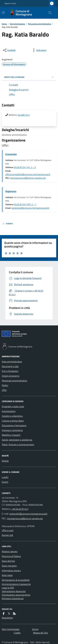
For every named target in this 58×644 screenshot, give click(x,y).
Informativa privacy (11, 570)
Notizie (5, 461)
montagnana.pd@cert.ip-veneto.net (28, 178)
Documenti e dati (10, 366)
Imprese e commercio (12, 430)
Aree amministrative (12, 362)
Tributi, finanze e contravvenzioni (18, 444)
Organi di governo (11, 376)
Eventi (5, 482)
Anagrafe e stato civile (13, 406)
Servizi (35, 629)
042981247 (24, 115)
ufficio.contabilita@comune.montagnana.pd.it (28, 174)
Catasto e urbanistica (12, 416)
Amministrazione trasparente (16, 584)
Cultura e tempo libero (13, 421)
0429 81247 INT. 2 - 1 (25, 204)
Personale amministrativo (40, 24)
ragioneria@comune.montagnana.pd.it (30, 208)
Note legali (7, 575)
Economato (11, 154)
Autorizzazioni (9, 411)
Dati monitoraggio (11, 629)
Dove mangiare (9, 566)
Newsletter (7, 618)
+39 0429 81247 (20, 509)
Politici (5, 385)
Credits (17, 633)
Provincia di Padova (11, 556)
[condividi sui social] (9, 50)
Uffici (4, 390)
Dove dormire (8, 561)
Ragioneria (11, 191)
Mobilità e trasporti (11, 435)
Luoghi (5, 477)
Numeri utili (7, 535)
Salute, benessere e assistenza (17, 440)
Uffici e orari (8, 530)
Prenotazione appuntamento (16, 595)
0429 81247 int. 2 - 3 (25, 167)
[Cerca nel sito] (49, 13)
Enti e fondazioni (10, 371)
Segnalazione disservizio (14, 591)
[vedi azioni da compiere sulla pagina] (39, 50)
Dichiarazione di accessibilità (16, 580)
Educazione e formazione (14, 425)
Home (4, 24)
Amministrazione (18, 24)
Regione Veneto (10, 3)
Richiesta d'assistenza (13, 598)
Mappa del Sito (40, 633)
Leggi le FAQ (8, 588)
